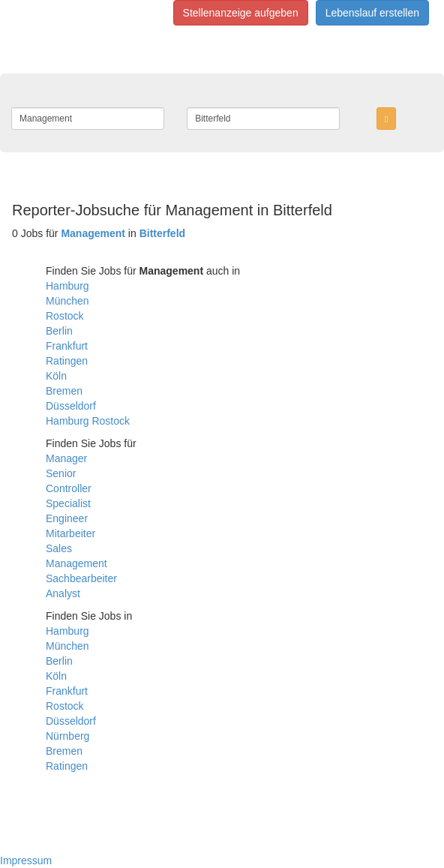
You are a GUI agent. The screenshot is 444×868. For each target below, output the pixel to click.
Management (76, 563)
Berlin (59, 331)
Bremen (64, 391)
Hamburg (67, 286)
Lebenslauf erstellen (372, 13)
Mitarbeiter (70, 533)
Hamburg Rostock (88, 421)
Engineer (67, 518)
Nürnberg (67, 736)
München (67, 301)
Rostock (65, 316)
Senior (61, 473)
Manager (66, 458)
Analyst (63, 593)
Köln (56, 376)
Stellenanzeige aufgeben (241, 13)
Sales (59, 548)
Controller (69, 488)
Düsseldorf (71, 406)
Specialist (68, 503)
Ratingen (67, 361)
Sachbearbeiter (81, 578)
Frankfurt (67, 346)
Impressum (26, 860)
